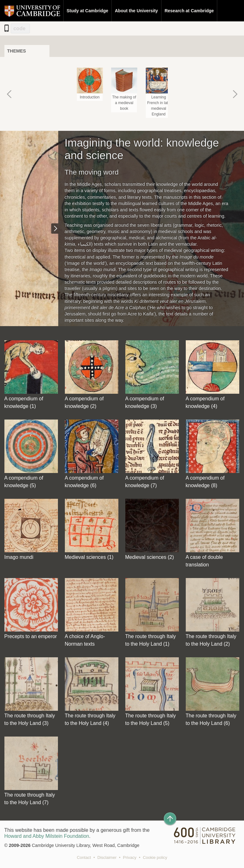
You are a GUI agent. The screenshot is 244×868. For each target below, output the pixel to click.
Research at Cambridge (189, 11)
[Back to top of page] (170, 819)
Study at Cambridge (88, 11)
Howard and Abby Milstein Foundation (47, 836)
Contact (84, 857)
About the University (136, 11)
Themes (17, 51)
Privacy (130, 857)
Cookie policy (155, 857)
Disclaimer (107, 857)
